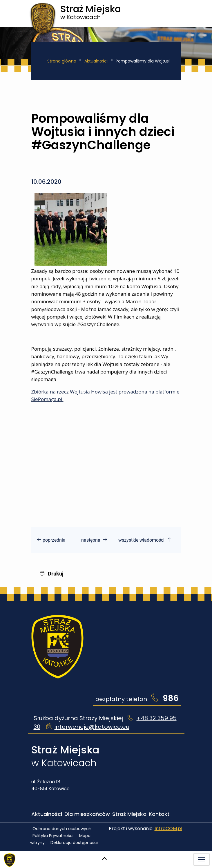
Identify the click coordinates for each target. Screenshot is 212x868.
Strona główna (62, 61)
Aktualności (96, 61)
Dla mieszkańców (87, 814)
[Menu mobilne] (202, 859)
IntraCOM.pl (168, 829)
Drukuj (52, 574)
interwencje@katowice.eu (92, 727)
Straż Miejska (129, 814)
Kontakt (159, 814)
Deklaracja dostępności (74, 843)
